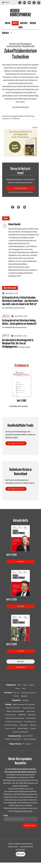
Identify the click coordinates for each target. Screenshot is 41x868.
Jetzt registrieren (20, 188)
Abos (20, 27)
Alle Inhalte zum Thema (16, 443)
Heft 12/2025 (17, 316)
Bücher (33, 23)
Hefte (15, 23)
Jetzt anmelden (30, 825)
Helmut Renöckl (22, 107)
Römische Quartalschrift (20, 732)
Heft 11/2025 (17, 336)
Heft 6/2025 (8, 293)
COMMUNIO (22, 715)
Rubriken (5, 33)
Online (8, 23)
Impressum (20, 849)
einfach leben (31, 711)
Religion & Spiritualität (13, 708)
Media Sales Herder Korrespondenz (24, 704)
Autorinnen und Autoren (29, 693)
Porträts (16, 696)
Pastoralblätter (31, 718)
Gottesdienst (32, 715)
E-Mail (5, 816)
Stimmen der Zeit (11, 715)
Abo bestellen (20, 667)
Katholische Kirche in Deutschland (20, 472)
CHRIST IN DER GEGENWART (15, 711)
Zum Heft (21, 562)
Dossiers (24, 23)
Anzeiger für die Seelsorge (14, 722)
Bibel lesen (34, 725)
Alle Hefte (20, 661)
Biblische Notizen (23, 728)
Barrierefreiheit (27, 847)
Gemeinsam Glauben (11, 725)
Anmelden (30, 192)
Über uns (16, 693)
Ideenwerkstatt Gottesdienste (15, 718)
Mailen (25, 207)
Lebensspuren (24, 725)
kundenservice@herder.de (13, 739)
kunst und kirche (10, 728)
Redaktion (24, 696)
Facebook (28, 744)
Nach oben (21, 854)
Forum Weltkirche (30, 722)
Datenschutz (13, 847)
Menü (7, 2)
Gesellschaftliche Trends (20, 425)
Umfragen (25, 700)
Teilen (13, 207)
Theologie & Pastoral (28, 708)
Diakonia (33, 728)
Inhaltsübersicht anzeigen (19, 406)
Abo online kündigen (30, 739)
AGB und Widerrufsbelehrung (21, 844)
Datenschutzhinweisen (24, 811)
